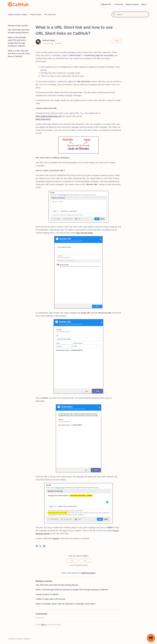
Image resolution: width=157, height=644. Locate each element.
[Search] (130, 14)
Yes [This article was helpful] (72, 561)
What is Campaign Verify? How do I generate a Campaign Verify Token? (66, 604)
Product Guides (36, 15)
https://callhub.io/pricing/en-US (48, 116)
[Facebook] (37, 546)
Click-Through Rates (84, 233)
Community (118, 4)
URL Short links (50, 15)
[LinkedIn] (44, 546)
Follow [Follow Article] (117, 41)
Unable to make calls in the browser (51, 599)
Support (55, 538)
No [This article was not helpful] (85, 561)
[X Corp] (40, 546)
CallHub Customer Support (18, 15)
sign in (43, 625)
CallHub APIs (106, 4)
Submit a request (132, 4)
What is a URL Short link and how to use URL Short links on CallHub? (19, 54)
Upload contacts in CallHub (47, 594)
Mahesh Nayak (49, 40)
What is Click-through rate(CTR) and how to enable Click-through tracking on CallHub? (17, 42)
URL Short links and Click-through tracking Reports (19, 31)
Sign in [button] (144, 4)
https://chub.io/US (43, 119)
